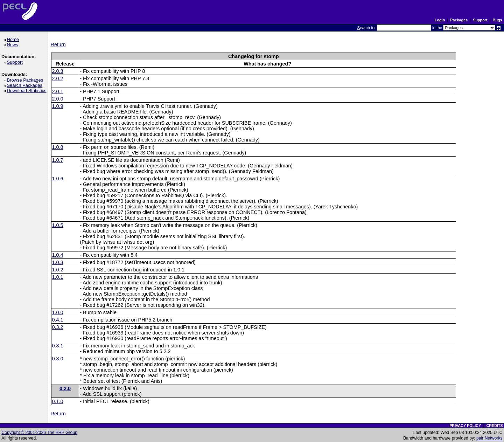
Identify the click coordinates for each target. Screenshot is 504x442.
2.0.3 (58, 71)
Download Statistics (28, 91)
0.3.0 (58, 359)
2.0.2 (58, 78)
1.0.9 (58, 106)
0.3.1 (58, 346)
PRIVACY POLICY (465, 426)
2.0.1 (58, 91)
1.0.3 (58, 262)
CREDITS (494, 426)
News (13, 45)
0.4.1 (58, 320)
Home (14, 39)
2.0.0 (58, 99)
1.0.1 (58, 277)
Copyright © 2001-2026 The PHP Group (39, 433)
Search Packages (26, 85)
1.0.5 (58, 225)
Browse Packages (26, 80)
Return (58, 44)
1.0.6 (58, 179)
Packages (459, 20)
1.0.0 (58, 312)
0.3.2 (58, 327)
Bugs (498, 20)
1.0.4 (58, 255)
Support (480, 20)
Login (440, 20)
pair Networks (489, 438)
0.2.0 (65, 388)
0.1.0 (58, 401)
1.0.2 (58, 270)
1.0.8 (58, 147)
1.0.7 (58, 160)
